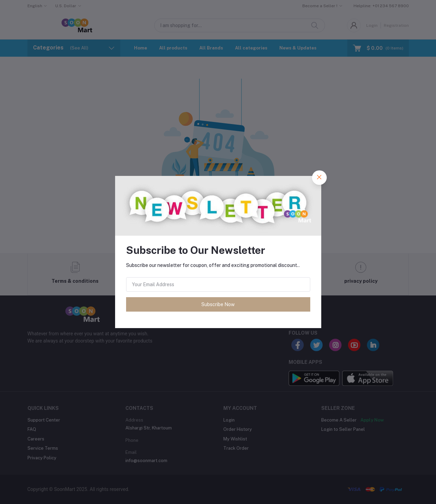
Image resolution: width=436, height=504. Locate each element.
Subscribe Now (218, 304)
